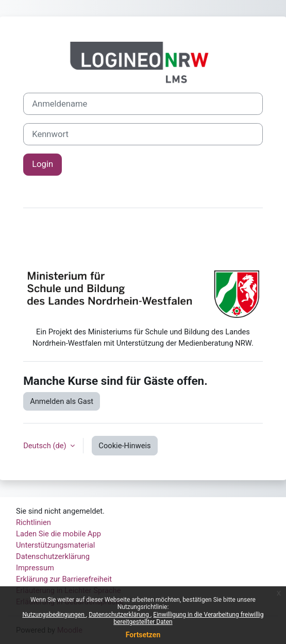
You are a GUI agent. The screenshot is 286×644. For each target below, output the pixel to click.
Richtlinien (33, 522)
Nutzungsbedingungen (54, 615)
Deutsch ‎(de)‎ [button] (46, 446)
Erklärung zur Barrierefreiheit (64, 579)
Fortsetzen (143, 635)
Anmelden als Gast (62, 401)
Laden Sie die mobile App (58, 534)
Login (43, 164)
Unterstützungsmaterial (55, 545)
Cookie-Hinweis (124, 446)
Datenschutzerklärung (120, 615)
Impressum (35, 568)
